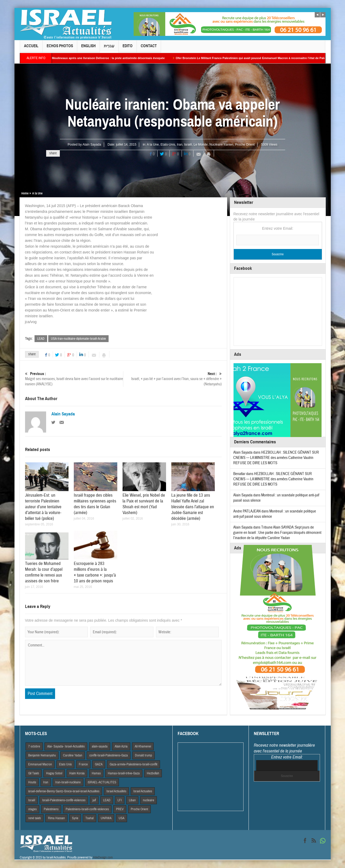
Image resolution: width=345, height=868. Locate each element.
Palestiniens (51, 809)
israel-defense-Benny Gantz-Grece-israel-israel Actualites (64, 791)
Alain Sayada (92, 145)
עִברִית (109, 48)
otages (32, 809)
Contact (149, 48)
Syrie (75, 818)
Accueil (31, 48)
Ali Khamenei (143, 746)
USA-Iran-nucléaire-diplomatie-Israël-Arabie (78, 339)
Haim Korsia (77, 773)
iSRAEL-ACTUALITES (102, 782)
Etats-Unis (168, 145)
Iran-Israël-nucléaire (68, 782)
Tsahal (89, 818)
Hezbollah (153, 773)
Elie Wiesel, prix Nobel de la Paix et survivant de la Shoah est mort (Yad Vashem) (144, 504)
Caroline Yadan (73, 755)
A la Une (153, 145)
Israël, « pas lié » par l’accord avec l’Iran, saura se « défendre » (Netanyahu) (172, 379)
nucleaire (149, 800)
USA (122, 818)
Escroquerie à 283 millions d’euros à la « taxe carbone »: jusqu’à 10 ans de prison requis (95, 572)
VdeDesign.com (103, 857)
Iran (180, 145)
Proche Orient (245, 145)
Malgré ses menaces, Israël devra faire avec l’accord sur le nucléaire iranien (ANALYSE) (74, 379)
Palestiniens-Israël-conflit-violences (87, 809)
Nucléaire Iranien (222, 145)
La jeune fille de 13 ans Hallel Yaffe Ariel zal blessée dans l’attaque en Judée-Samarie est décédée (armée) (193, 507)
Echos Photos (60, 48)
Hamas (96, 773)
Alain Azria (121, 746)
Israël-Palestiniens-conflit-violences (64, 800)
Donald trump (144, 755)
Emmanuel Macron (40, 764)
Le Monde (201, 145)
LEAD (41, 339)
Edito (128, 48)
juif (94, 800)
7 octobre (34, 746)
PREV (120, 809)
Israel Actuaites (143, 791)
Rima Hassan (56, 818)
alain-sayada (100, 746)
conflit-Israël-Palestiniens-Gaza (109, 755)
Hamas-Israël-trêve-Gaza (124, 773)
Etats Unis (65, 764)
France (83, 764)
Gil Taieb (34, 773)
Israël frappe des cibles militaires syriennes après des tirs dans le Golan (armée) (95, 504)
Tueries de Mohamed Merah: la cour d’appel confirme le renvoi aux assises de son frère (44, 572)
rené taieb (35, 818)
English (88, 48)
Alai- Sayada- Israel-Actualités (66, 746)
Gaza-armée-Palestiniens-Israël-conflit (133, 764)
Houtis (32, 782)
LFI (120, 800)
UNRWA (106, 818)
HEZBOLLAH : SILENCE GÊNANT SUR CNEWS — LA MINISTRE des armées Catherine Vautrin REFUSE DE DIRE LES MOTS (276, 458)
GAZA (99, 764)
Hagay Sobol (54, 773)
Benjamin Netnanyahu (42, 755)
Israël (188, 145)
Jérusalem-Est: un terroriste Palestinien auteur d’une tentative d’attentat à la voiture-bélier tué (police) (43, 507)
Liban (132, 800)
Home (25, 193)
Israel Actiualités (116, 791)
